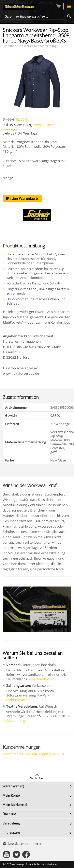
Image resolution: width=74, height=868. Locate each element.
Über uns (9, 814)
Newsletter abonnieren (25, 844)
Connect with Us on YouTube (7, 854)
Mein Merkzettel (15, 805)
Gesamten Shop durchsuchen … (26, 16)
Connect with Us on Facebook (26, 854)
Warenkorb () (13, 786)
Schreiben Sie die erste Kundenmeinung (30, 46)
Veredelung (11, 823)
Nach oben (37, 778)
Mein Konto (11, 795)
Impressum (11, 833)
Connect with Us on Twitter (16, 854)
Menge (8, 178)
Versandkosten (45, 125)
